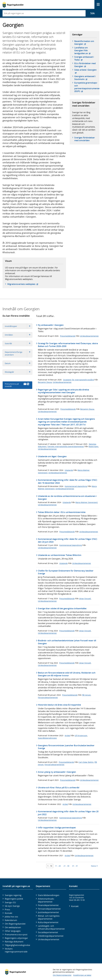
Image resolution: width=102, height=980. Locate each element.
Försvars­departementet (49, 909)
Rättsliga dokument (14, 942)
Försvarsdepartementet (48, 697)
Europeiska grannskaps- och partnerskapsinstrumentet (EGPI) (87, 87)
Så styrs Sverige (12, 906)
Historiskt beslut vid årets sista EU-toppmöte (59, 705)
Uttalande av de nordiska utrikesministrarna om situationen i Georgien (67, 497)
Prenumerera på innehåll (17, 385)
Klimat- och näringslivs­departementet (49, 917)
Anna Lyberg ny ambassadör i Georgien (57, 772)
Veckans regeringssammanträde (16, 950)
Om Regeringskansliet (15, 924)
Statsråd (19, 343)
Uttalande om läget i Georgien (52, 456)
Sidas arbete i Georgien (85, 71)
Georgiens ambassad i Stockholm (86, 78)
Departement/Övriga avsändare (19, 353)
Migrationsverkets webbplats (23, 284)
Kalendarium (11, 920)
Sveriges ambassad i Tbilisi (86, 58)
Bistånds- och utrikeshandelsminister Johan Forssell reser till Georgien (67, 642)
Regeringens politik (14, 899)
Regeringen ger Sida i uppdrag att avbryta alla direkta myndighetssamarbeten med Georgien (63, 391)
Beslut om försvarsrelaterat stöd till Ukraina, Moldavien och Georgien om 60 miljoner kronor (67, 674)
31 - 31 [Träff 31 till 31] (75, 866)
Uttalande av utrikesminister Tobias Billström (60, 555)
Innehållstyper (19, 326)
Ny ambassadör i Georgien (51, 325)
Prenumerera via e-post (16, 935)
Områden (19, 335)
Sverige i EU (10, 902)
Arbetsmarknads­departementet (46, 900)
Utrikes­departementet (49, 939)
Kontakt (9, 913)
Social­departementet (48, 932)
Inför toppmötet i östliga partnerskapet (57, 828)
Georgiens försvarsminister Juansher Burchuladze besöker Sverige (66, 747)
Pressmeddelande (68, 336)
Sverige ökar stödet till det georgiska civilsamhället (62, 608)
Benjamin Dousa (45, 382)
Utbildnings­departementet (51, 936)
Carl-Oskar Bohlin (86, 762)
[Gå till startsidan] (13, 4)
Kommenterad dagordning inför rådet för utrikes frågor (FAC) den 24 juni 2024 (67, 540)
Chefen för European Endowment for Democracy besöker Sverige (66, 572)
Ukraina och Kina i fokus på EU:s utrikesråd (59, 788)
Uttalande (69, 470)
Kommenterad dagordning (76, 486)
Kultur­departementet (48, 922)
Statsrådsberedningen (47, 738)
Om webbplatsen (13, 927)
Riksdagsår (19, 372)
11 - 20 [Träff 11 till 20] (58, 866)
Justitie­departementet (48, 912)
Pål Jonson (86, 695)
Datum (19, 363)
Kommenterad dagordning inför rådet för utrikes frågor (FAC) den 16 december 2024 (67, 481)
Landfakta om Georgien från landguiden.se (86, 50)
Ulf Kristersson (81, 736)
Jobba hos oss (11, 917)
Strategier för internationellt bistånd (78, 380)
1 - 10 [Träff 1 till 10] (50, 866)
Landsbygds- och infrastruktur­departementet (51, 927)
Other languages (13, 931)
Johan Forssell (85, 599)
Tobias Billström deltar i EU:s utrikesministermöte (62, 512)
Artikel (67, 736)
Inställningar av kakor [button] (82, 975)
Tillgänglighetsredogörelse (17, 945)
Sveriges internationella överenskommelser (66, 446)
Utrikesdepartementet (89, 336)
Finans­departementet (48, 905)
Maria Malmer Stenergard (86, 502)
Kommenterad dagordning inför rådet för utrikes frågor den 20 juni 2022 (68, 813)
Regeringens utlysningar (16, 938)
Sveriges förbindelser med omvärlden (85, 139)
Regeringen (93, 446)
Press (7, 910)
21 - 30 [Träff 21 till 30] (66, 866)
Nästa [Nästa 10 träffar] (94, 866)
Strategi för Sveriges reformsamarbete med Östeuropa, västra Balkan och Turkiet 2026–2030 (68, 345)
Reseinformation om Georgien (86, 43)
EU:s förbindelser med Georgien (86, 65)
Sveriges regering (13, 895)
